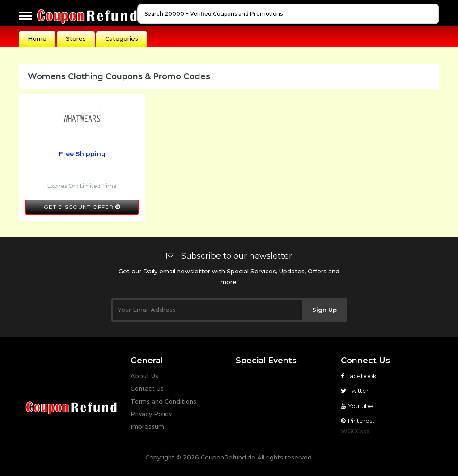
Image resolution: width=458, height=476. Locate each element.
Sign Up (324, 310)
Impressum (147, 426)
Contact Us (147, 388)
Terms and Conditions (163, 401)
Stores (76, 38)
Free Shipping (82, 154)
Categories (122, 38)
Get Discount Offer (82, 207)
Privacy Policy (151, 414)
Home (37, 38)
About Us (144, 376)
